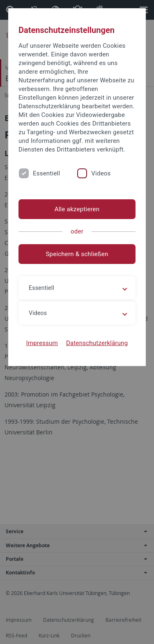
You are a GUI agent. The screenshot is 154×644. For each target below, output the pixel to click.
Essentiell (46, 173)
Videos (101, 173)
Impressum (42, 343)
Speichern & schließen (77, 254)
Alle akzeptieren (77, 209)
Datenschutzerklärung (97, 343)
